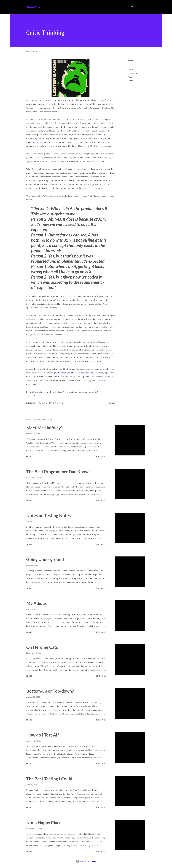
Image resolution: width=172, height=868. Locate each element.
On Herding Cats (42, 647)
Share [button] (131, 60)
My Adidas (36, 603)
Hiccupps (33, 7)
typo (37, 100)
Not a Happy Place (44, 823)
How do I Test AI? (43, 735)
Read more (101, 457)
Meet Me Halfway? (44, 428)
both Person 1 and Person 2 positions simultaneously (79, 373)
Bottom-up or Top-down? (50, 691)
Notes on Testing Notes (48, 515)
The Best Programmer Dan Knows (58, 472)
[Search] (135, 7)
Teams (130, 77)
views (104, 184)
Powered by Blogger (86, 861)
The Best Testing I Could (49, 779)
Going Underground (45, 559)
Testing (130, 80)
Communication (133, 74)
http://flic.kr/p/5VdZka (37, 396)
